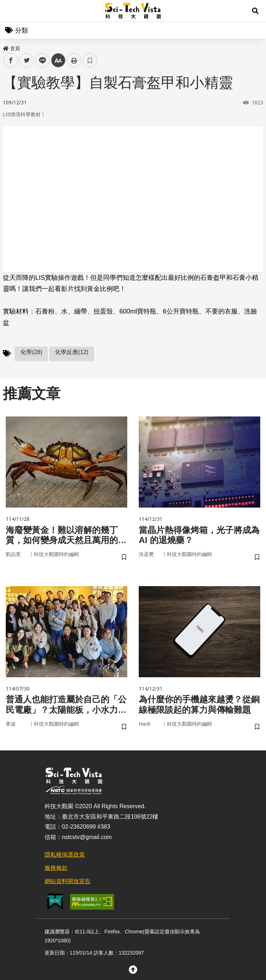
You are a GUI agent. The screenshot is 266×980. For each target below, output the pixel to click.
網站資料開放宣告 (68, 881)
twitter (27, 60)
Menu (11, 11)
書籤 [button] (90, 60)
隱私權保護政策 (65, 855)
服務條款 (56, 868)
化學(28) (31, 352)
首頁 (12, 48)
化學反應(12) (72, 352)
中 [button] (58, 60)
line (40, 60)
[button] (255, 11)
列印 (74, 60)
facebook (11, 60)
